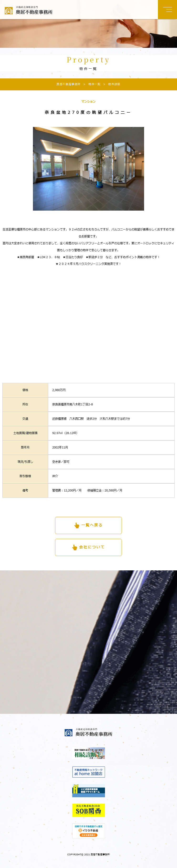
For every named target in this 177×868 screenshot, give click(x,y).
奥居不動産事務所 (69, 84)
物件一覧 (91, 84)
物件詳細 (110, 84)
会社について (92, 547)
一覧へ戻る (92, 525)
